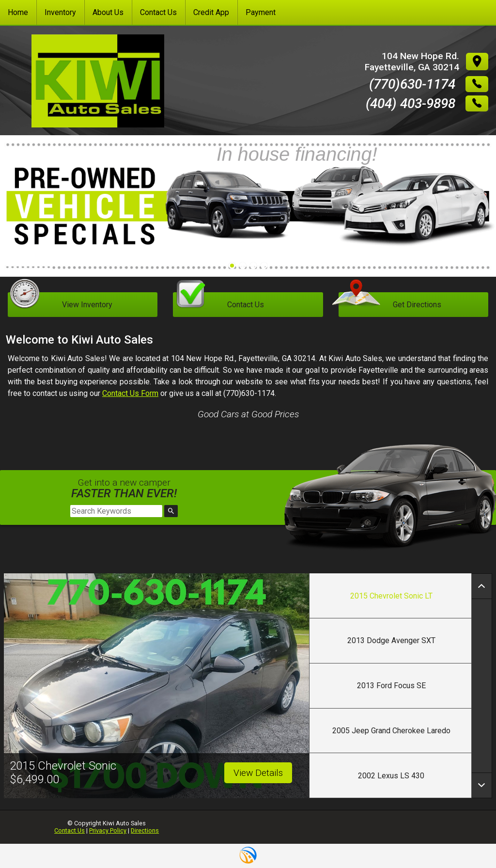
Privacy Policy (108, 830)
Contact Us (70, 830)
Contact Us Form (130, 393)
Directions (145, 830)
